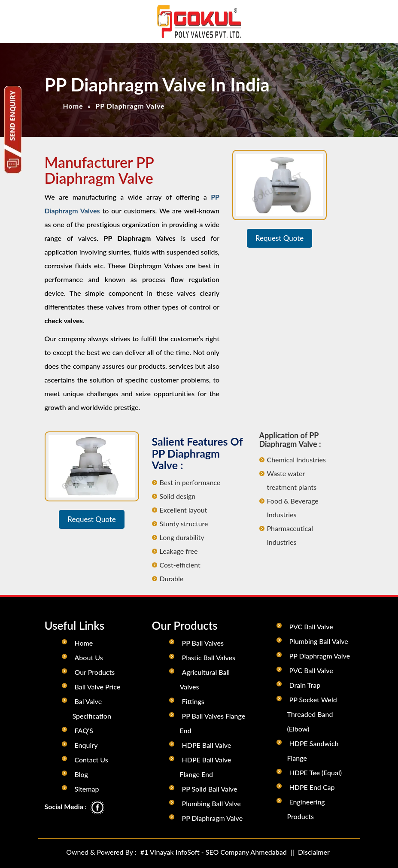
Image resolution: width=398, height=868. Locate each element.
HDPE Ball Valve (207, 745)
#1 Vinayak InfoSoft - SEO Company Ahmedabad (214, 852)
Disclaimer (314, 852)
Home (73, 106)
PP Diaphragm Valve (213, 818)
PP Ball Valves (203, 643)
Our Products (95, 672)
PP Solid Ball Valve (210, 789)
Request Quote (280, 238)
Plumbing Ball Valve (211, 803)
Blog (81, 774)
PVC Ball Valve (311, 627)
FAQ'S (84, 730)
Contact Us (91, 760)
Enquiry (86, 745)
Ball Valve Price (98, 687)
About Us (89, 657)
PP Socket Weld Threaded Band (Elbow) (312, 714)
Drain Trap (305, 685)
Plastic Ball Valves (209, 657)
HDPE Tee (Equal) (316, 772)
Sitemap (87, 789)
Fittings (193, 701)
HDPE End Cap (312, 787)
